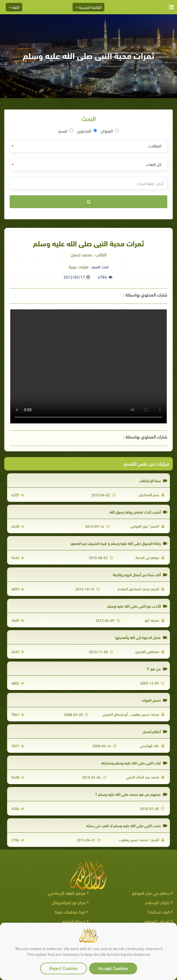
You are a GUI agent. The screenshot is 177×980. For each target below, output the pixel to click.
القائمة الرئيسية (88, 7)
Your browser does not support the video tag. (88, 366)
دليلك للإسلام (158, 902)
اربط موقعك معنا (70, 911)
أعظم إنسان (155, 731)
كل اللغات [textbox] (154, 164)
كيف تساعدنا (159, 911)
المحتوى (87, 131)
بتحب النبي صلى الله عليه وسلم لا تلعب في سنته (127, 825)
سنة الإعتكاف (153, 480)
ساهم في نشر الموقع (151, 893)
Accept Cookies (113, 968)
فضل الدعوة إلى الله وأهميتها (141, 637)
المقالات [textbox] (155, 146)
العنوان (110, 131)
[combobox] (88, 146)
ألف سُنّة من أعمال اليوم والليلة (140, 574)
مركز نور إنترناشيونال (69, 902)
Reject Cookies (63, 968)
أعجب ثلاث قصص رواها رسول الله (138, 512)
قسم (66, 131)
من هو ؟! (157, 668)
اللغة (14, 7)
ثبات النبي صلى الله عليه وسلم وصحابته (134, 763)
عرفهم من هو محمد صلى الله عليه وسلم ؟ (131, 794)
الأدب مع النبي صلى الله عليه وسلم (137, 606)
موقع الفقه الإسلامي (67, 893)
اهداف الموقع (157, 921)
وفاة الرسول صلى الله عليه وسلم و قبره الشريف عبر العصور (119, 543)
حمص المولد (154, 700)
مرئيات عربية (79, 266)
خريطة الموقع (74, 921)
